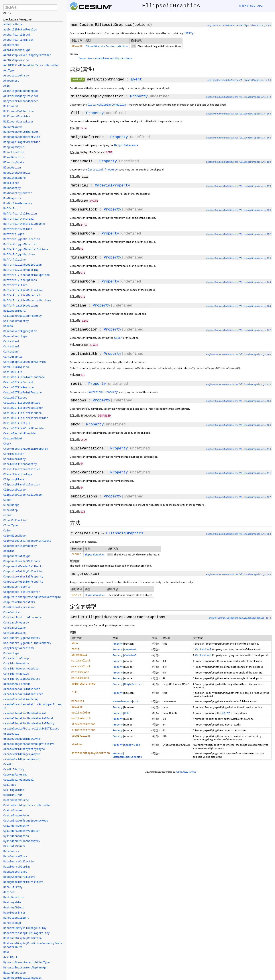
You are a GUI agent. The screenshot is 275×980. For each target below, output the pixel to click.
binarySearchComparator (21, 132)
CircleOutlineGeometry (20, 465)
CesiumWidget (13, 439)
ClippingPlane (14, 480)
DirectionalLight (16, 918)
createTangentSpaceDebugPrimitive (29, 744)
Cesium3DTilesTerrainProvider (26, 419)
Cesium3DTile (13, 373)
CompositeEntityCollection (23, 572)
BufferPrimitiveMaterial (22, 296)
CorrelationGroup (16, 659)
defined (9, 893)
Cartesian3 (130, 647)
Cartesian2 (11, 342)
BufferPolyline (15, 260)
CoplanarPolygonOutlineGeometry (27, 643)
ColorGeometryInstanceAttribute (27, 541)
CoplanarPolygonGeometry (22, 638)
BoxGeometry (12, 188)
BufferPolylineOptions (20, 281)
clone (7, 516)
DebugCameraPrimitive (19, 877)
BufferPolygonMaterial (20, 245)
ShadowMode (132, 743)
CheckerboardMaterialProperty (26, 449)
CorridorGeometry (16, 664)
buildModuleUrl (15, 311)
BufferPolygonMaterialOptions (26, 250)
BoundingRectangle (17, 173)
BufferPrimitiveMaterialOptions (27, 301)
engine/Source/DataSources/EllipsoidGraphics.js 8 (240, 616)
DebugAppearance (15, 872)
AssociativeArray (16, 76)
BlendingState (14, 163)
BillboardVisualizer (19, 122)
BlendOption (12, 168)
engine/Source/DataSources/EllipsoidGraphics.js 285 (238, 572)
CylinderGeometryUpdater (22, 831)
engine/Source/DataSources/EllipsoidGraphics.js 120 (238, 162)
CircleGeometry (15, 459)
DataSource (11, 852)
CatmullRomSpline (16, 367)
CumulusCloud (13, 796)
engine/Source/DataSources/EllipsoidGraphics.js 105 (238, 423)
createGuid (11, 734)
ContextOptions (15, 633)
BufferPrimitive (15, 286)
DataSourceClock (15, 857)
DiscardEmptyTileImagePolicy (25, 928)
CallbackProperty (16, 321)
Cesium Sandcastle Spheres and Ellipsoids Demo (106, 59)
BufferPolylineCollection (23, 265)
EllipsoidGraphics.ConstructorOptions (107, 46)
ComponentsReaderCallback (23, 567)
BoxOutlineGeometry (18, 204)
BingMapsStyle (14, 148)
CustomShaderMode (16, 816)
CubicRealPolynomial (19, 780)
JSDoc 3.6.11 (182, 770)
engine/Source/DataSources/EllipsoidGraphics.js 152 (238, 234)
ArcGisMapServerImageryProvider (27, 56)
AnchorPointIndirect (19, 40)
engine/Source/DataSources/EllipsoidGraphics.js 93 (239, 81)
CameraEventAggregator (20, 332)
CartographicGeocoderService (25, 362)
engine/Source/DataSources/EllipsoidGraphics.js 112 (238, 383)
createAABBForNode (17, 684)
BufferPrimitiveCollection (23, 291)
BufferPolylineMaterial (21, 270)
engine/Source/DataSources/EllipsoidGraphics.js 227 (238, 494)
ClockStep (11, 511)
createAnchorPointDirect (22, 689)
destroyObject (14, 908)
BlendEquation (14, 153)
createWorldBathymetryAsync (24, 750)
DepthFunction (14, 898)
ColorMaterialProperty (20, 546)
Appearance (11, 45)
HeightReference (134, 682)
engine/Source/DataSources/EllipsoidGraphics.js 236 (238, 399)
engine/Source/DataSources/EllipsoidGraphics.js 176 (238, 186)
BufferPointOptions (18, 229)
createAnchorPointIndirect (23, 695)
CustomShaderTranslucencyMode (26, 821)
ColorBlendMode (15, 536)
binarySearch (13, 127)
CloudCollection (15, 521)
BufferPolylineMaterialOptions (27, 275)
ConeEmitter (12, 613)
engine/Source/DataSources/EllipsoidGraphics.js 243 (238, 98)
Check (7, 444)
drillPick (11, 958)
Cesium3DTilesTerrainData (23, 413)
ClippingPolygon (15, 490)
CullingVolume (14, 790)
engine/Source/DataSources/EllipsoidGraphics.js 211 (238, 471)
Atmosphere (11, 81)
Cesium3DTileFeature (19, 388)
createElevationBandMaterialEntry (29, 724)
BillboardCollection (19, 112)
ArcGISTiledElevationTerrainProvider (31, 66)
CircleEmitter (14, 454)
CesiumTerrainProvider (20, 434)
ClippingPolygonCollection (23, 495)
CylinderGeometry (16, 826)
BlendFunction (14, 158)
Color (136, 699)
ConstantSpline (15, 628)
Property (139, 97)
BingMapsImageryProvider (22, 142)
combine (9, 551)
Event (136, 80)
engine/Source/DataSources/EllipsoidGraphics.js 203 (238, 353)
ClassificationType (18, 475)
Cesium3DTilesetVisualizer (23, 408)
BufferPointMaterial (19, 219)
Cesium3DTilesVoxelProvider (24, 429)
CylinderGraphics (16, 836)
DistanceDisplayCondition (127, 755)
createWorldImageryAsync (22, 755)
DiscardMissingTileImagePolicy (27, 934)
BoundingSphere (15, 178)
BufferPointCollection (20, 214)
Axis (7, 86)
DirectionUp (12, 923)
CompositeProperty (17, 587)
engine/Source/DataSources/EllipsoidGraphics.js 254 (238, 531)
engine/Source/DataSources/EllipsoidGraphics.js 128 (238, 258)
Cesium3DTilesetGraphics (22, 403)
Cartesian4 (11, 352)
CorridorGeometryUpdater (22, 669)
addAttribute (13, 25)
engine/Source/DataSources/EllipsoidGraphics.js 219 (238, 447)
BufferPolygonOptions (19, 255)
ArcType (9, 71)
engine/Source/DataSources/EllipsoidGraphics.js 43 (239, 26)
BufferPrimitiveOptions (21, 306)
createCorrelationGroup (21, 700)
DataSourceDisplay (17, 867)
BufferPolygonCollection (22, 240)
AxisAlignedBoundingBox (21, 91)
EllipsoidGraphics (124, 530)
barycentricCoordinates (21, 102)
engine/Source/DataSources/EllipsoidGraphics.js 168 (238, 114)
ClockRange (11, 505)
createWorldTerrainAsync (22, 760)
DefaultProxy (13, 888)
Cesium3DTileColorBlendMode (24, 378)
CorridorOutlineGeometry (22, 679)
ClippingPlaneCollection (22, 485)
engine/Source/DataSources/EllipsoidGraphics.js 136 (238, 210)
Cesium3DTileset (15, 398)
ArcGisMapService (16, 61)
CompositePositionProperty (23, 582)
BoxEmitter (11, 183)
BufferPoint (12, 209)
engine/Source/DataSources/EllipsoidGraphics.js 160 (238, 138)
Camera (8, 327)
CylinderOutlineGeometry (22, 842)
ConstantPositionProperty (23, 618)
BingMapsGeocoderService (22, 137)
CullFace (10, 785)
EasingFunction (15, 973)
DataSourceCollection (19, 862)
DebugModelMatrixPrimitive (23, 882)
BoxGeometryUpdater (18, 194)
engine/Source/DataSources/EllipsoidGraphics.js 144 (238, 281)
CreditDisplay (14, 770)
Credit (8, 765)
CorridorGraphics (16, 674)
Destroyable (12, 903)
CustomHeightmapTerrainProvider (27, 806)
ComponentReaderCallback (22, 562)
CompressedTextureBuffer (22, 592)
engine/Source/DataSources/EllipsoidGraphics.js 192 (238, 329)
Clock (7, 500)
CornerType (11, 654)
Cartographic (13, 357)
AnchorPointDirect (17, 35)
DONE (7, 953)
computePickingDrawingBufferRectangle (32, 597)
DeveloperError (15, 913)
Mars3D (192, 770)
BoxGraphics (12, 199)
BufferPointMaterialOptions (24, 224)
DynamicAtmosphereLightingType (27, 963)
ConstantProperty (16, 623)
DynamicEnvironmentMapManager (26, 968)
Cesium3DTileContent (19, 383)
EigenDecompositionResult (23, 978)
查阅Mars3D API (251, 6)
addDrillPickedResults (20, 30)
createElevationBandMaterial (25, 714)
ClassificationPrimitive (22, 470)
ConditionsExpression (19, 608)
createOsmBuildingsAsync (22, 739)
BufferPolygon (14, 234)
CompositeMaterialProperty (23, 577)
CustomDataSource (16, 801)
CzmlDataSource (15, 847)
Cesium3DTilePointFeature (23, 393)
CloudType (11, 526)
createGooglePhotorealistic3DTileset (31, 729)
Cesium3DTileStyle (17, 424)
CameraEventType (15, 337)
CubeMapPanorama (15, 775)
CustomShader (13, 811)
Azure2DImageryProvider (21, 96)
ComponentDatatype (17, 557)
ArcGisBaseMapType (17, 50)
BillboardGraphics (17, 117)
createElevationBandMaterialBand (28, 719)
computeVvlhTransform (19, 603)
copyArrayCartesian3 (19, 649)
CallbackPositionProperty (23, 316)
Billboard (11, 107)
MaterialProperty (112, 185)
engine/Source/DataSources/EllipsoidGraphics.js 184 (238, 305)
